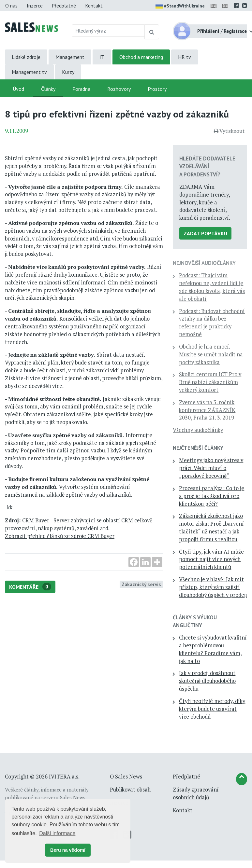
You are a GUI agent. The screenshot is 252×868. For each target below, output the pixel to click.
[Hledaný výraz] (108, 31)
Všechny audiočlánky (198, 430)
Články (48, 89)
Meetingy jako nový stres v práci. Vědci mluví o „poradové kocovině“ (211, 468)
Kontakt (94, 6)
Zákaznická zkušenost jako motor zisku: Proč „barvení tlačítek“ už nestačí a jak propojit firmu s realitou (211, 527)
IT (102, 57)
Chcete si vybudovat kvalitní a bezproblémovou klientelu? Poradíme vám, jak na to (213, 649)
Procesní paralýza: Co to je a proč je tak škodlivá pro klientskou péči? (212, 496)
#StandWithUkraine (180, 7)
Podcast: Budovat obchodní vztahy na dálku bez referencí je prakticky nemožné (212, 323)
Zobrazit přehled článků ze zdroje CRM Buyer (60, 536)
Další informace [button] (57, 833)
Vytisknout (229, 131)
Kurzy (68, 72)
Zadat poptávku (205, 233)
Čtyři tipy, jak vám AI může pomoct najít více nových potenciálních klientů (211, 559)
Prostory (157, 89)
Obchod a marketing (141, 57)
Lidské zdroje (26, 57)
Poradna (81, 89)
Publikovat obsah (130, 790)
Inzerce (35, 6)
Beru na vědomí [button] (68, 850)
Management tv (29, 72)
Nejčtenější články (198, 448)
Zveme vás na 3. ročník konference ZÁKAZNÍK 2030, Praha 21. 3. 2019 (207, 410)
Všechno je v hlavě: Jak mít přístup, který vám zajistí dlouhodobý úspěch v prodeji (213, 587)
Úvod (18, 89)
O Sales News (126, 777)
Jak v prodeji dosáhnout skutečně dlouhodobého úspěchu (207, 681)
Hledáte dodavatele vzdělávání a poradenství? (207, 166)
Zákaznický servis (141, 584)
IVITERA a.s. (64, 777)
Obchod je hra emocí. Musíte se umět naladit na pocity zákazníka (211, 354)
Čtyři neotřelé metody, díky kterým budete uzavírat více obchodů (212, 709)
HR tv (185, 57)
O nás (11, 6)
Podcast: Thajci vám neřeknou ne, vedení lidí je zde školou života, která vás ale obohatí (212, 287)
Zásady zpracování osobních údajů (196, 793)
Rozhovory (119, 89)
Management (70, 57)
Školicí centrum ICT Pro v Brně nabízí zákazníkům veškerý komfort (210, 382)
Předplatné (64, 6)
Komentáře (30, 587)
